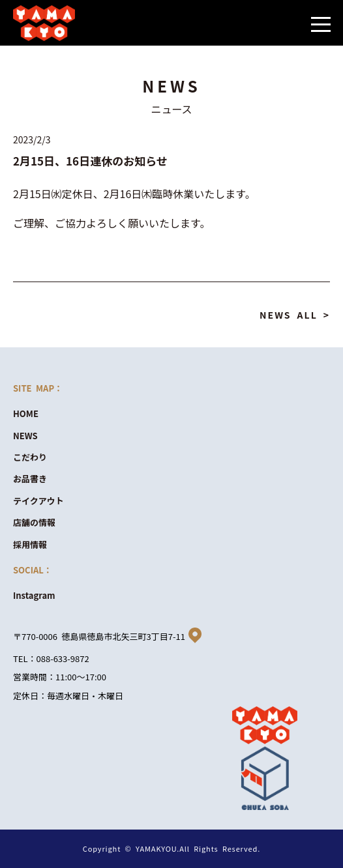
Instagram (34, 595)
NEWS (25, 436)
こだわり (30, 457)
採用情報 (30, 544)
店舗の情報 (34, 522)
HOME (26, 413)
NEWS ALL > (295, 315)
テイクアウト (38, 501)
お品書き (30, 479)
